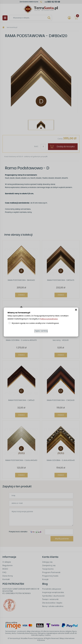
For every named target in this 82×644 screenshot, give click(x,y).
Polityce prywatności (49, 319)
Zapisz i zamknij (41, 331)
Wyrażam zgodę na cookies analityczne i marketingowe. (35, 323)
